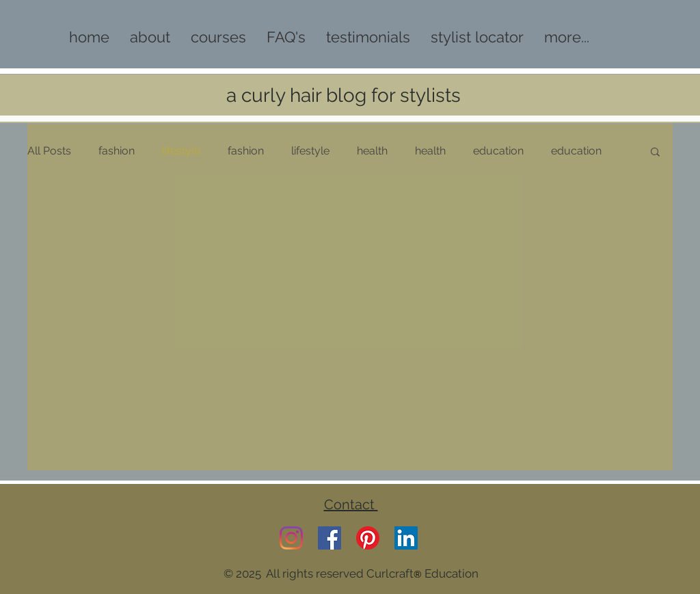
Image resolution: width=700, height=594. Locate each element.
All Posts (49, 151)
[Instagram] (291, 538)
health (372, 151)
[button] (655, 153)
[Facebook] (329, 538)
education (498, 151)
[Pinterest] (368, 538)
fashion (117, 151)
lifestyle (181, 151)
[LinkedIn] (406, 538)
